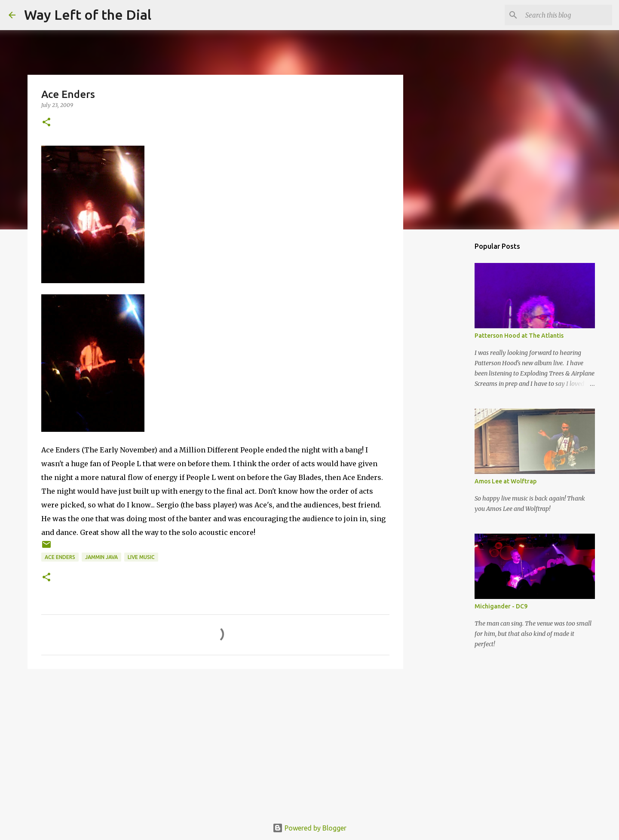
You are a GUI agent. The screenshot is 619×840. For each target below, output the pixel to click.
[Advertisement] (215, 742)
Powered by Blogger (309, 828)
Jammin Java (101, 557)
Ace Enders (60, 557)
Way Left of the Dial (88, 15)
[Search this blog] (567, 15)
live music (141, 557)
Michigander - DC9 (501, 606)
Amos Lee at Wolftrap (506, 481)
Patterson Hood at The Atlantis (519, 336)
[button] (46, 123)
